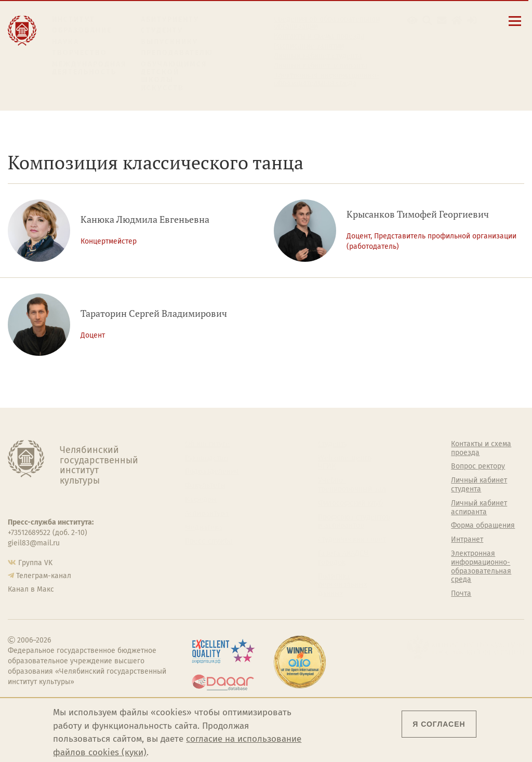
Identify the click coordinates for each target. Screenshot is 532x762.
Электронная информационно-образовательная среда (327, 79)
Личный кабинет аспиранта (321, 66)
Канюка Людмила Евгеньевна (145, 219)
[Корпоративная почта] (442, 21)
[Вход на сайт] (472, 21)
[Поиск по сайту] (427, 21)
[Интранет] (457, 21)
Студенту (162, 30)
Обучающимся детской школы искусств (174, 76)
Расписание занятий (309, 46)
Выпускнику (169, 42)
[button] (412, 21)
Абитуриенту (170, 19)
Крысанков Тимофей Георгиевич (418, 214)
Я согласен (439, 724)
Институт (74, 19)
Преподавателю (177, 53)
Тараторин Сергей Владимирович (154, 313)
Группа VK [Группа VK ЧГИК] (35, 563)
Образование (82, 30)
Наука (65, 42)
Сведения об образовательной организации (327, 23)
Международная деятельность (89, 68)
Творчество (79, 53)
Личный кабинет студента (318, 56)
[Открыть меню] (515, 27)
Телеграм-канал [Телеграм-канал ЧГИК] (44, 576)
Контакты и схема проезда (319, 36)
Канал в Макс (31, 589)
